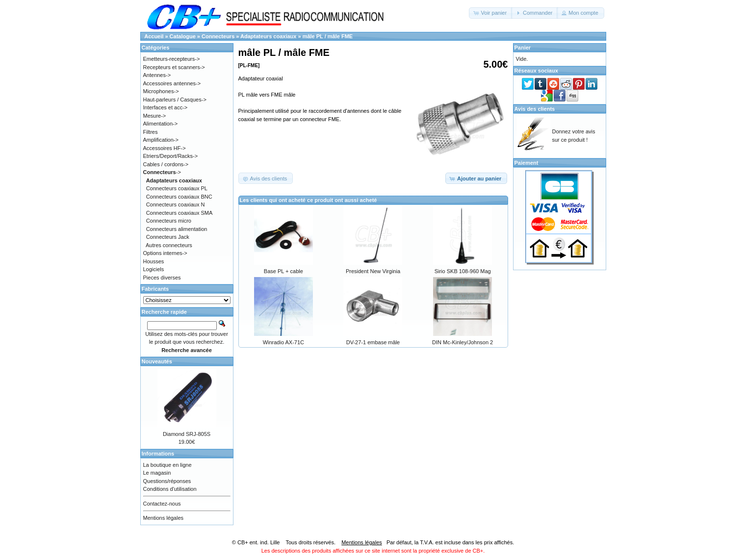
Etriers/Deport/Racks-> (171, 156)
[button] (491, 13)
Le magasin (157, 473)
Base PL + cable (283, 271)
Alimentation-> (161, 124)
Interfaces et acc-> (166, 107)
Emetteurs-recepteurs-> (172, 59)
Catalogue (183, 36)
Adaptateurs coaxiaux (268, 36)
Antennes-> (157, 75)
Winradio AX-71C (283, 342)
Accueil (154, 36)
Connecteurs (218, 36)
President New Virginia (373, 271)
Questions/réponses (167, 481)
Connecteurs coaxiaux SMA (180, 213)
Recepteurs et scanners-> (174, 67)
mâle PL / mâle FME (328, 36)
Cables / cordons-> (166, 164)
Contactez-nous (162, 504)
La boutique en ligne (167, 465)
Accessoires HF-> (165, 148)
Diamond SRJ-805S (187, 434)
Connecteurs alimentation (177, 229)
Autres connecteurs (169, 245)
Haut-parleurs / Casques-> (175, 100)
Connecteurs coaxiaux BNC (179, 197)
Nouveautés (157, 361)
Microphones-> (161, 91)
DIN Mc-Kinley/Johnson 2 (463, 342)
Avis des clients (535, 109)
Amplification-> (161, 140)
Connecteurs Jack (168, 237)
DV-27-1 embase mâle (373, 342)
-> (162, 172)
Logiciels (154, 269)
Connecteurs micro (169, 221)
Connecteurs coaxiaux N (176, 204)
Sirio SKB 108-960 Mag (463, 271)
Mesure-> (155, 116)
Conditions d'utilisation (170, 489)
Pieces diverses (162, 278)
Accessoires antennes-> (172, 83)
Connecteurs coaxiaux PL (177, 188)
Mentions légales (164, 518)
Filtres (151, 132)
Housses (154, 261)
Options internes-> (165, 253)
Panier (523, 48)
